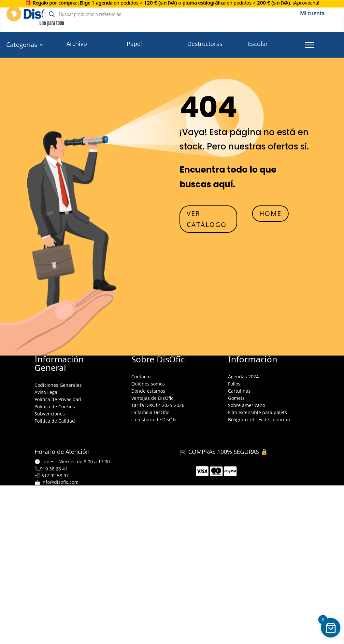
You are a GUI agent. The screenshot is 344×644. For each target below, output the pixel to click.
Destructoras (205, 44)
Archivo (77, 44)
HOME (270, 213)
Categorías (22, 46)
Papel (134, 44)
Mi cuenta (312, 12)
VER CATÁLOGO (207, 219)
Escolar (258, 44)
